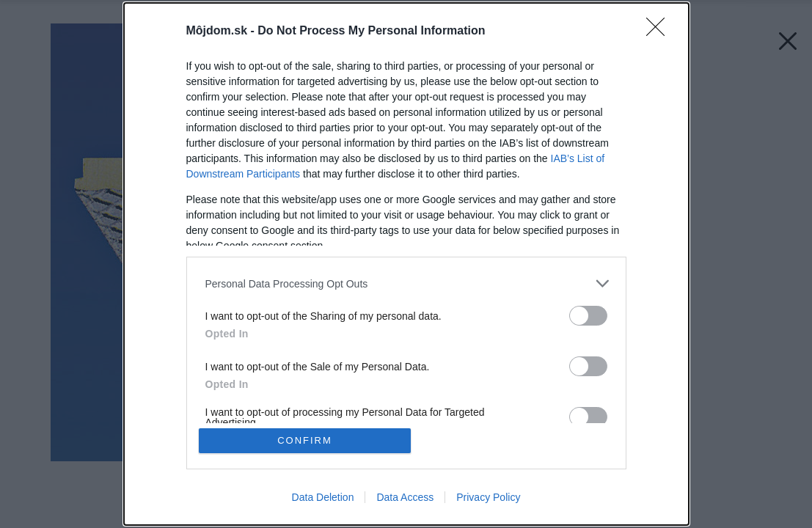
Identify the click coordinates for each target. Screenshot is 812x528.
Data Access (405, 497)
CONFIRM (305, 440)
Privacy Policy (488, 497)
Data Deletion (323, 497)
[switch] (588, 316)
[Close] (660, 32)
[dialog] (406, 264)
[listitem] (406, 283)
